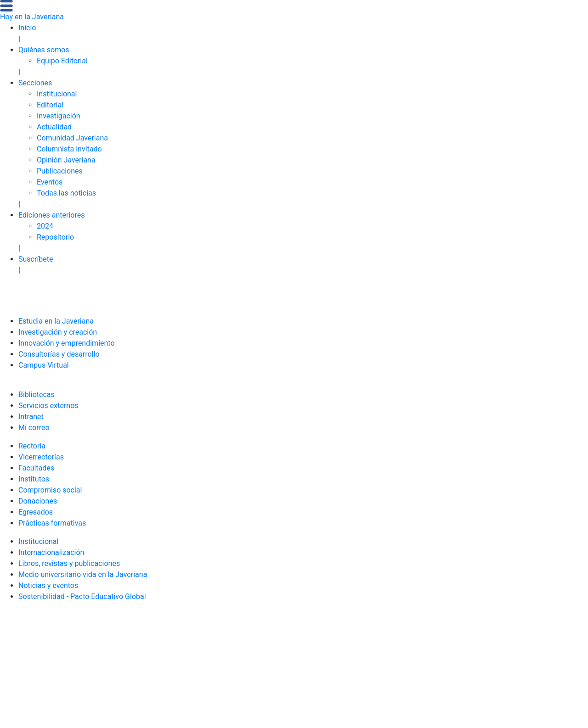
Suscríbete (36, 259)
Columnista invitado (69, 149)
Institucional (57, 94)
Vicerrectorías (41, 457)
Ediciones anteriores (52, 215)
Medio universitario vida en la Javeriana (83, 574)
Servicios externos (48, 406)
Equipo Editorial (62, 61)
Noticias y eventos (48, 585)
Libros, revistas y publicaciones (69, 563)
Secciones (35, 83)
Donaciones (38, 501)
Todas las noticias (66, 193)
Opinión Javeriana (66, 160)
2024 (45, 226)
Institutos (34, 479)
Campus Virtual (44, 365)
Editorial (50, 105)
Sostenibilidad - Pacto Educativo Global (82, 596)
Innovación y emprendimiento (67, 343)
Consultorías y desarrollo (59, 354)
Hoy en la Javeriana (32, 17)
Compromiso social (50, 490)
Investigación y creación (58, 332)
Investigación (59, 116)
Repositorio (55, 237)
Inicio (27, 28)
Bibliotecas (37, 395)
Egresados (36, 512)
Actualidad (54, 127)
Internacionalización (51, 552)
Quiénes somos (44, 50)
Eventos (50, 182)
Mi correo (34, 428)
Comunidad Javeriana (72, 138)
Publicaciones (60, 171)
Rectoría (32, 446)
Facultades (36, 468)
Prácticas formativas (52, 523)
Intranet (31, 417)
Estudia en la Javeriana (56, 321)
